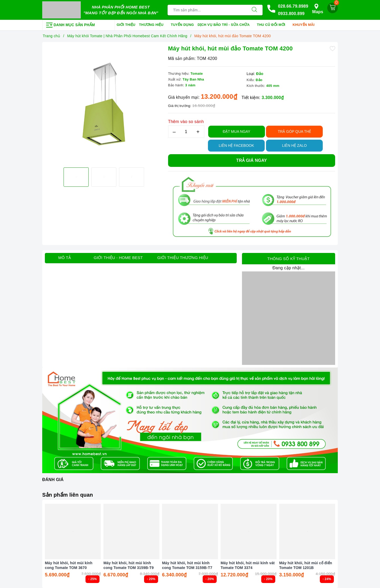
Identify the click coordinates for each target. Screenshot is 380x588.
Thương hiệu (153, 25)
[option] (104, 104)
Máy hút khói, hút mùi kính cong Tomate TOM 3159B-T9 (129, 565)
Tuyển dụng (182, 25)
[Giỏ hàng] (332, 8)
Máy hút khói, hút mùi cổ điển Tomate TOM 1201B (306, 565)
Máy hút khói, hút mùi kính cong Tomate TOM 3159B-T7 (187, 565)
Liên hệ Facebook (236, 145)
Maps (318, 9)
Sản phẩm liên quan (68, 495)
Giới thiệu (126, 25)
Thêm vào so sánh (186, 122)
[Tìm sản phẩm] (207, 10)
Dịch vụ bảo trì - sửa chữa (225, 25)
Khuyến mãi (305, 25)
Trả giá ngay (251, 160)
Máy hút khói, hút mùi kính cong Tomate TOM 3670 (69, 565)
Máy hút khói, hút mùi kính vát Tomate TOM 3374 (248, 565)
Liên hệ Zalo (294, 145)
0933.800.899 (291, 14)
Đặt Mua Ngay (236, 131)
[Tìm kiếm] (254, 10)
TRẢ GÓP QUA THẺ (294, 131)
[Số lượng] (186, 132)
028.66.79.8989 (293, 6)
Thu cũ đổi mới (273, 25)
